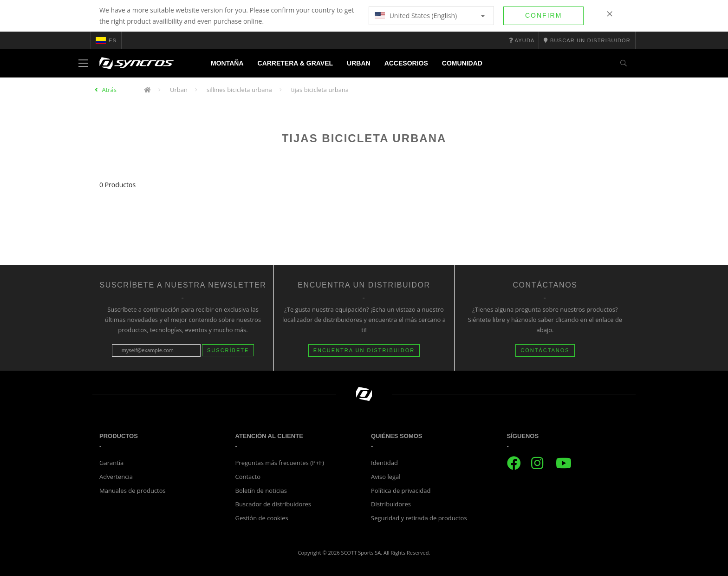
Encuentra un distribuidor (364, 350)
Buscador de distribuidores (273, 504)
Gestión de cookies (262, 518)
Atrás (109, 90)
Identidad (384, 463)
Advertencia (116, 477)
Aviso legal (386, 477)
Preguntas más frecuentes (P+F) (280, 463)
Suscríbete (228, 350)
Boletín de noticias (261, 491)
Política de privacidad (401, 491)
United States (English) (430, 16)
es (106, 40)
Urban (359, 63)
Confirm (543, 15)
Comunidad (462, 63)
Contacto (248, 477)
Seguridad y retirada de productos (419, 518)
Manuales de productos (133, 491)
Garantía (111, 463)
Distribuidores (391, 504)
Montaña (227, 63)
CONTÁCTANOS (545, 350)
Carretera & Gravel (296, 63)
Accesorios (406, 63)
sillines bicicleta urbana (239, 90)
